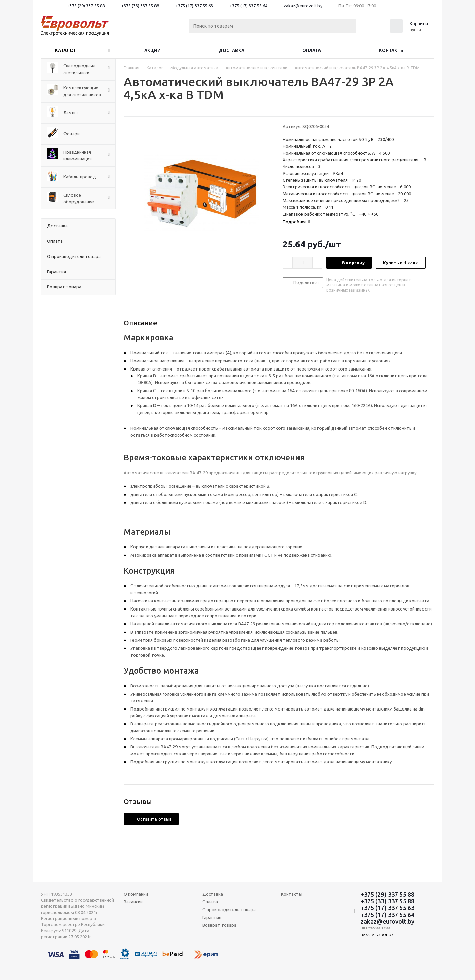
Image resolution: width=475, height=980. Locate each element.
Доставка (231, 50)
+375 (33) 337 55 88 (140, 6)
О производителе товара (229, 909)
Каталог (66, 50)
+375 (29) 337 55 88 (86, 6)
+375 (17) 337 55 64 (248, 6)
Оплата (312, 50)
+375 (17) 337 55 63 (194, 6)
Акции (152, 50)
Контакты (392, 50)
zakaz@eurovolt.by (303, 6)
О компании (136, 894)
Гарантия (212, 917)
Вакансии (133, 902)
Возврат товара (219, 925)
